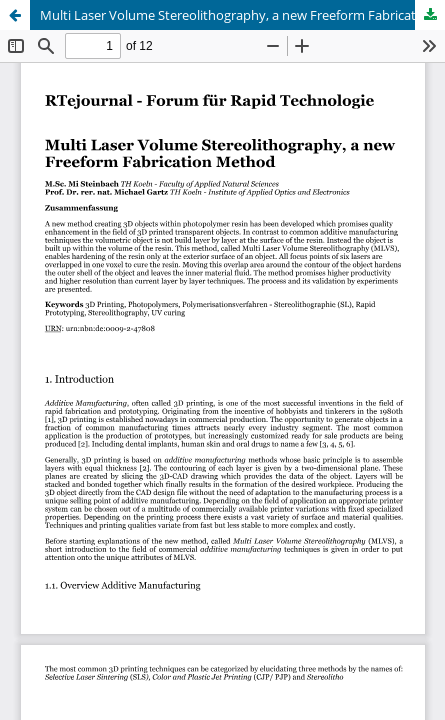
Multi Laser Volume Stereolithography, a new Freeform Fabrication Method (242, 15)
